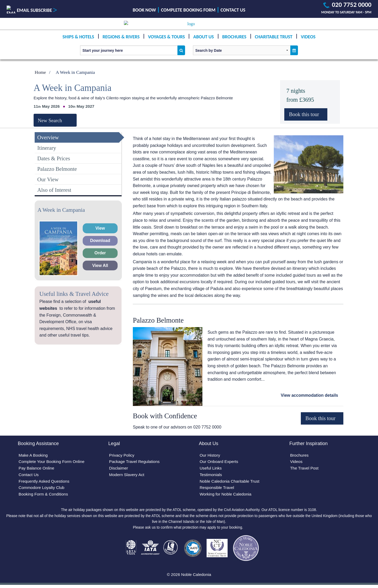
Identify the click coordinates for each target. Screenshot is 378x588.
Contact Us (233, 10)
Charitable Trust (274, 42)
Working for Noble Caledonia (226, 496)
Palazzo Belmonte (57, 169)
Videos (308, 42)
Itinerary (47, 148)
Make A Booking (34, 455)
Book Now (144, 10)
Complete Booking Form (188, 10)
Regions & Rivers (121, 42)
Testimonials (211, 476)
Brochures (234, 42)
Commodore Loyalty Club (42, 489)
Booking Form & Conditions (44, 496)
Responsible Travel (217, 489)
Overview (48, 137)
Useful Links (211, 469)
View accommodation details (309, 395)
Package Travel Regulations (135, 462)
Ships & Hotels (78, 42)
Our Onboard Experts (219, 462)
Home (40, 72)
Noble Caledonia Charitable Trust (230, 483)
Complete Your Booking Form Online (53, 462)
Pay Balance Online (37, 469)
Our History (210, 455)
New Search (50, 120)
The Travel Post (305, 469)
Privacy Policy (122, 455)
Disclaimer (119, 469)
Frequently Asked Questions (45, 483)
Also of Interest (54, 190)
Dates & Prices (54, 158)
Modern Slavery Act (127, 476)
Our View (48, 179)
